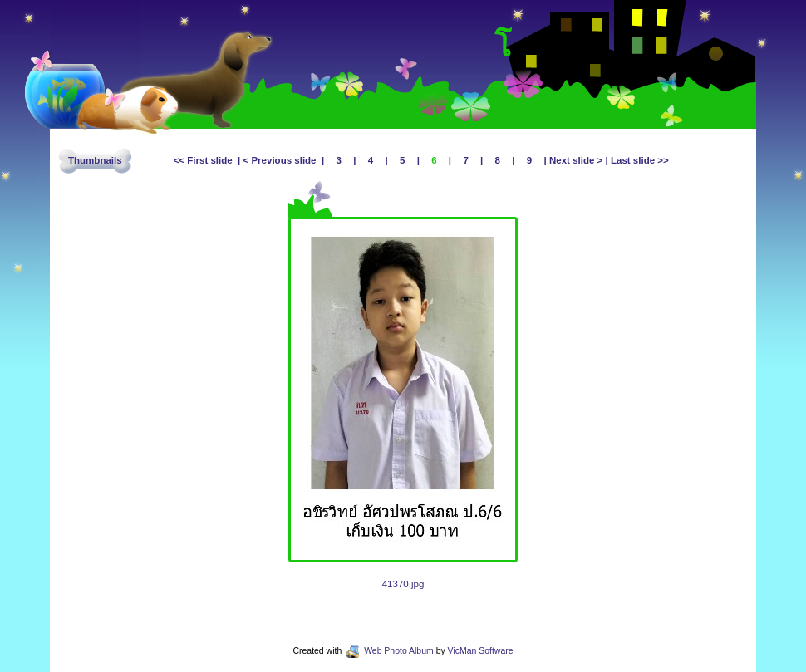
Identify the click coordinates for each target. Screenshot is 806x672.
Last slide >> (639, 160)
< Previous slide (281, 160)
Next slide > (576, 160)
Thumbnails (95, 160)
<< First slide (206, 160)
